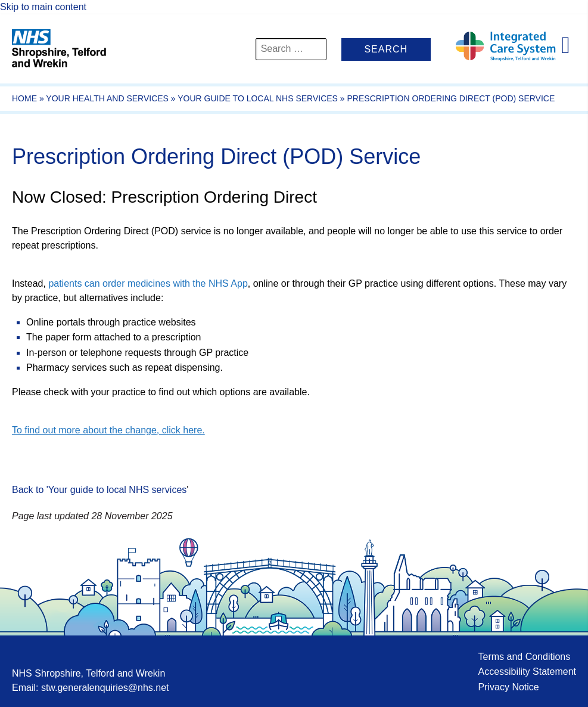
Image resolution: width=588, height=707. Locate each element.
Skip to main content (43, 7)
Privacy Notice (508, 687)
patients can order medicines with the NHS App (148, 283)
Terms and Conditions (524, 657)
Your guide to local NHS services (258, 98)
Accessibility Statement (527, 672)
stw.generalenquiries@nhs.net (105, 688)
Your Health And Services (107, 98)
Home (24, 98)
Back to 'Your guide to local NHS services (99, 490)
